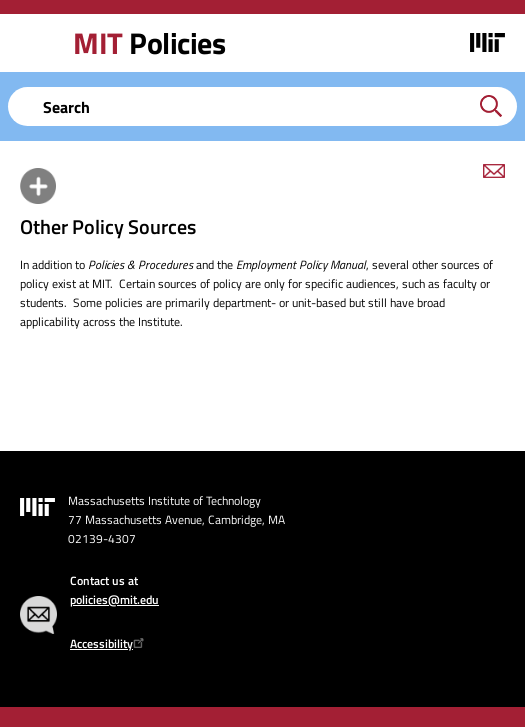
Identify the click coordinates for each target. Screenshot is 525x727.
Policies (149, 43)
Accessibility (109, 643)
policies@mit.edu (114, 599)
